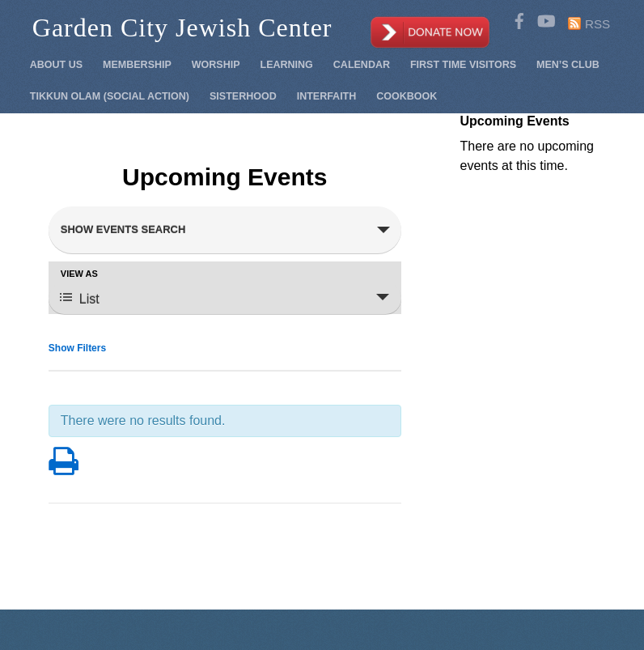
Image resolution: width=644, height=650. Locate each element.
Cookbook (407, 96)
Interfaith (327, 96)
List (80, 298)
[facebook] (519, 18)
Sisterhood (243, 96)
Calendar (362, 65)
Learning (287, 65)
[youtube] (545, 18)
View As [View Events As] (79, 274)
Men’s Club (568, 65)
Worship (216, 65)
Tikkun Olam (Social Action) (110, 96)
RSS (597, 24)
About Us (56, 65)
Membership (137, 65)
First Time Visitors (463, 65)
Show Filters (77, 348)
